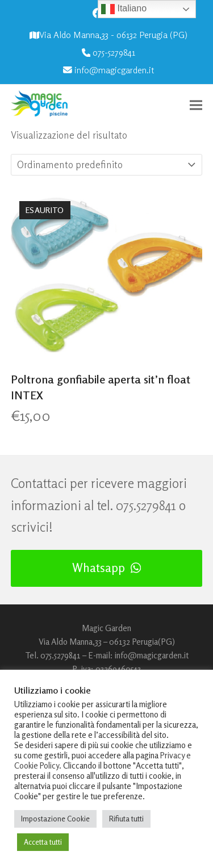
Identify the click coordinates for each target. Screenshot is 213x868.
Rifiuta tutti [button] (126, 819)
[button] (196, 105)
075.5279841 (146, 505)
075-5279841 (114, 53)
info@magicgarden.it (114, 70)
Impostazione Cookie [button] (55, 819)
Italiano (124, 9)
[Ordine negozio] (83, 165)
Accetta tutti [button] (43, 842)
